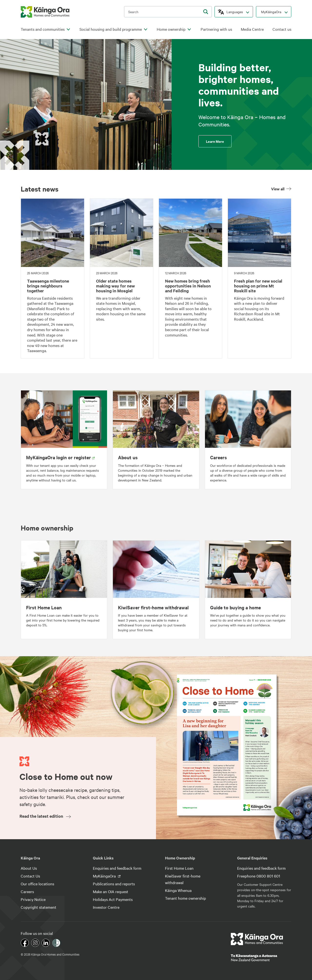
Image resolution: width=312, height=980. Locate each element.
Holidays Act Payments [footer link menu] (113, 899)
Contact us (282, 29)
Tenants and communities (43, 29)
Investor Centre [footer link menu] (106, 907)
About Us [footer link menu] (29, 868)
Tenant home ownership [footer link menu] (185, 898)
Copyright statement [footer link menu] (39, 907)
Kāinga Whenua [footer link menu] (178, 890)
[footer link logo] (257, 939)
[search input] (168, 12)
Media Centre (252, 29)
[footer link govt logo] (261, 958)
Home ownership (171, 29)
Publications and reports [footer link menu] (114, 884)
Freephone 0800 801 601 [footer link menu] (259, 876)
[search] (206, 12)
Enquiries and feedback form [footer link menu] (117, 868)
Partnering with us (216, 29)
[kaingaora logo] (45, 12)
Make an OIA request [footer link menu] (111, 891)
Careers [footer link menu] (27, 891)
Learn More (215, 141)
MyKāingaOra (271, 12)
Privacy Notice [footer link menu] (33, 899)
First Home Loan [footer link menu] (179, 868)
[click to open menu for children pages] (68, 30)
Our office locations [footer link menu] (37, 884)
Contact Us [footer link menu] (30, 876)
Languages (235, 12)
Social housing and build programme (111, 29)
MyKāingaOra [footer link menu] (105, 876)
